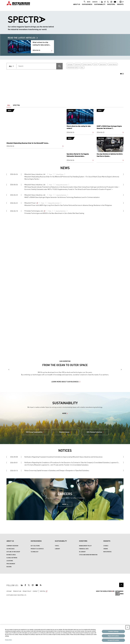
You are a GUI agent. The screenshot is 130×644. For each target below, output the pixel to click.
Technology (35, 597)
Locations (10, 606)
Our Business (87, 7)
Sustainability (100, 7)
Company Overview (12, 591)
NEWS (89, 4)
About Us (77, 7)
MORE (64, 459)
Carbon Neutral (113, 64)
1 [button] (121, 74)
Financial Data (84, 594)
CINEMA (106, 594)
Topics (57, 591)
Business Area (11, 600)
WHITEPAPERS (107, 597)
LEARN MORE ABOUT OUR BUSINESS (65, 427)
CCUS (95, 64)
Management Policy (85, 591)
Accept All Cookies (113, 640)
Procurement (11, 609)
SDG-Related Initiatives (94, 477)
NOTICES (65, 496)
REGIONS (9, 612)
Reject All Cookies (113, 636)
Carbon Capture (87, 64)
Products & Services (37, 594)
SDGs (82, 68)
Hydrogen (70, 64)
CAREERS (95, 4)
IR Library (82, 597)
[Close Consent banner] (127, 627)
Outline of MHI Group (13, 597)
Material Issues (64, 477)
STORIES (106, 591)
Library (57, 594)
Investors (111, 7)
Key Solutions (35, 591)
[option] (30, 86)
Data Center (103, 64)
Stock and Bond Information (88, 600)
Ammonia (78, 64)
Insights (120, 7)
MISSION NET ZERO (73, 68)
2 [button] (123, 74)
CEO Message (11, 594)
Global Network (12, 603)
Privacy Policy (8, 640)
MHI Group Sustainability (34, 477)
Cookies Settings (113, 631)
